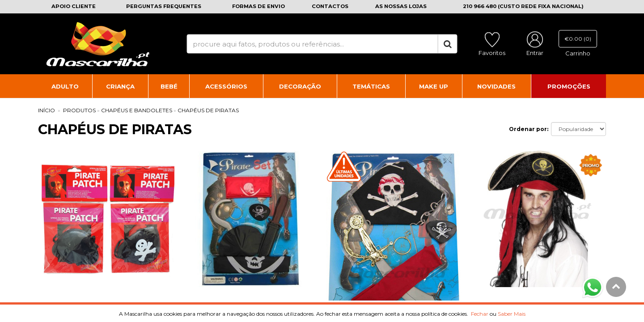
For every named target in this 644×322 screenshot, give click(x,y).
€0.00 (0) (578, 39)
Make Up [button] (434, 86)
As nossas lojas (401, 6)
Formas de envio (258, 6)
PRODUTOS (79, 110)
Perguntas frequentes (164, 6)
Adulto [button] (65, 86)
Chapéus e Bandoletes (137, 110)
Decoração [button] (300, 86)
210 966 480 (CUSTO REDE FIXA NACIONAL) (523, 6)
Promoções (569, 86)
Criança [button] (120, 86)
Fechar (480, 314)
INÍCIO (47, 110)
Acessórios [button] (226, 86)
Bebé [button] (169, 86)
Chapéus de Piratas (208, 110)
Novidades (496, 86)
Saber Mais (512, 314)
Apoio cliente (74, 6)
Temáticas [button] (371, 86)
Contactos (330, 6)
